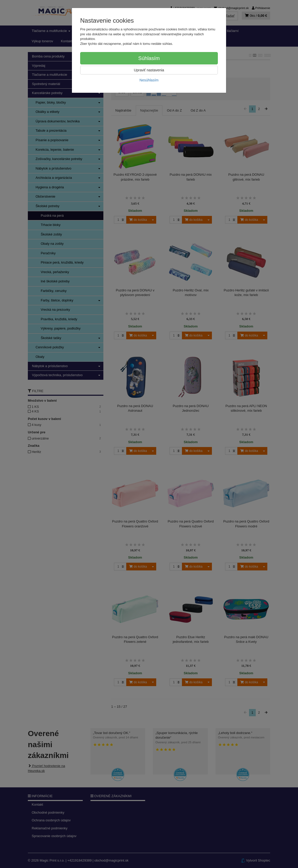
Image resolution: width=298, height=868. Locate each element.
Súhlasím (149, 58)
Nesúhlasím (149, 80)
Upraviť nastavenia (149, 70)
